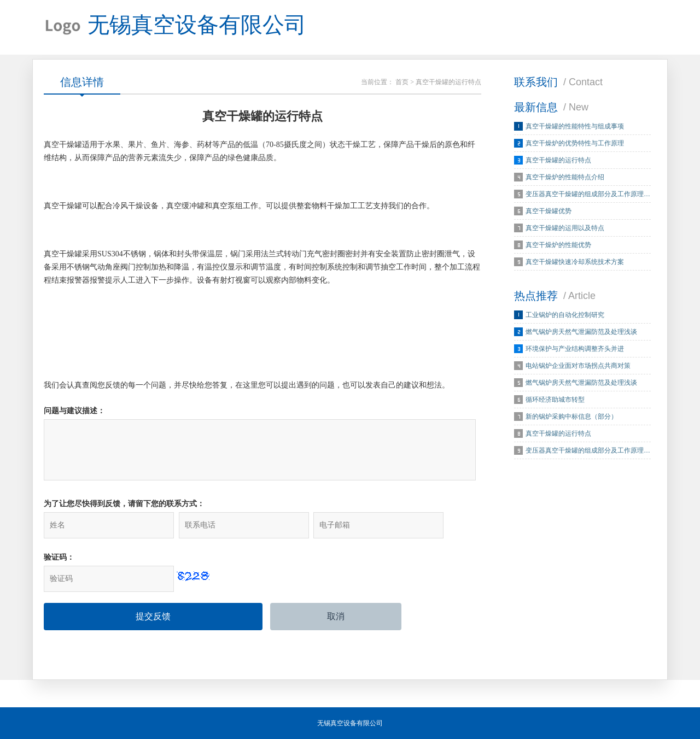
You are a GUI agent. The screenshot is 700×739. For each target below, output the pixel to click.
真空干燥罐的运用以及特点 (565, 228)
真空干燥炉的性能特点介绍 (565, 177)
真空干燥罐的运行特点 (558, 160)
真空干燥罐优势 (549, 211)
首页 (402, 82)
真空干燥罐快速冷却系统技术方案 (575, 262)
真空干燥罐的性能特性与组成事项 (575, 126)
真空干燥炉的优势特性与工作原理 (575, 143)
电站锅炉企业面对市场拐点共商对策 (578, 366)
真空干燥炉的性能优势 (558, 245)
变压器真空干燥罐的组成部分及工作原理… (588, 194)
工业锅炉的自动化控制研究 (565, 315)
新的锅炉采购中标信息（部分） (571, 417)
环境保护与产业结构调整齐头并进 (575, 349)
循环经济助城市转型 (555, 400)
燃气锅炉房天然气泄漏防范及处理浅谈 (581, 332)
